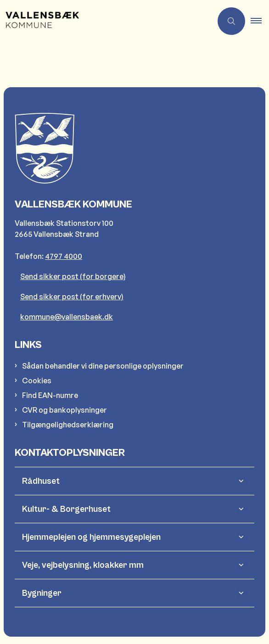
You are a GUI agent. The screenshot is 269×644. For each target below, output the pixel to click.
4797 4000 (64, 256)
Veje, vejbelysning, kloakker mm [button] (83, 565)
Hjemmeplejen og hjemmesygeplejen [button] (91, 537)
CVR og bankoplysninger (64, 410)
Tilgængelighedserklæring (68, 425)
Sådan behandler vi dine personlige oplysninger (103, 366)
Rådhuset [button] (41, 481)
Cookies (37, 381)
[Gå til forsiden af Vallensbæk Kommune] (39, 21)
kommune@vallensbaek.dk (67, 317)
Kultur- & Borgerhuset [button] (66, 509)
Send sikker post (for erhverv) (72, 297)
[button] (260, 21)
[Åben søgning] (231, 21)
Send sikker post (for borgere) (73, 276)
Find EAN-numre (50, 395)
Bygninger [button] (42, 593)
